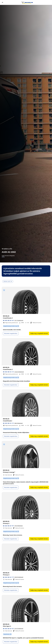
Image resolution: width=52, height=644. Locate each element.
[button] (13, 320)
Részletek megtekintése (11, 333)
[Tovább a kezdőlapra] (27, 2)
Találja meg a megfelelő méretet (39, 333)
